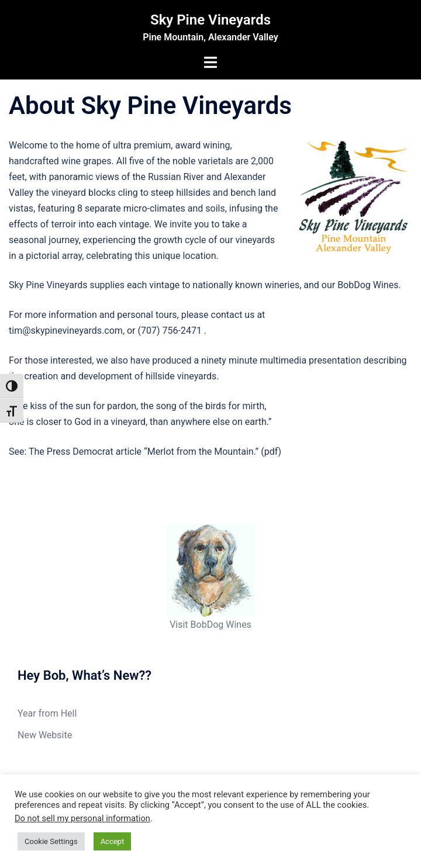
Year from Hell (47, 713)
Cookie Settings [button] (51, 841)
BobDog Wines (368, 285)
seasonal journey (44, 240)
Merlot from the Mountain (201, 452)
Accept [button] (113, 841)
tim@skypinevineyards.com (66, 331)
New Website (45, 735)
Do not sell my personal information (82, 818)
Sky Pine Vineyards (210, 20)
